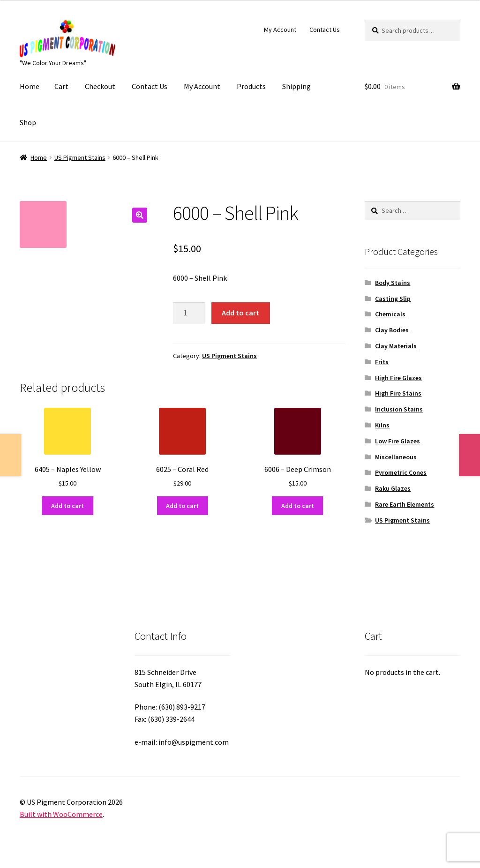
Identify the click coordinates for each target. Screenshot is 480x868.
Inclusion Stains (399, 409)
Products (251, 86)
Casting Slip (393, 299)
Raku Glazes (393, 488)
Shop (28, 122)
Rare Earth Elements (405, 504)
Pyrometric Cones (401, 472)
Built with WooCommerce (61, 814)
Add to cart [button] (67, 506)
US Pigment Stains (80, 157)
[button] (140, 215)
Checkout (100, 86)
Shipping (296, 86)
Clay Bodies (392, 330)
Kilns (382, 425)
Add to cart (240, 313)
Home (30, 86)
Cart (61, 86)
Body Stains (393, 283)
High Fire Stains (398, 393)
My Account (280, 30)
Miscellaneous (396, 457)
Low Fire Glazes (397, 441)
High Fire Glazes (398, 378)
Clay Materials (396, 346)
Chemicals (390, 314)
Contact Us (325, 30)
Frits (382, 362)
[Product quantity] (189, 313)
